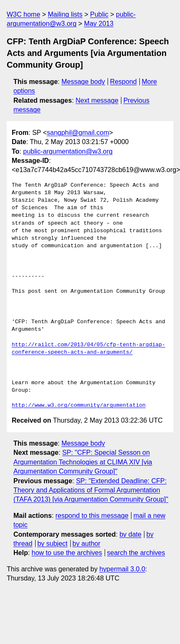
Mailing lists (65, 14)
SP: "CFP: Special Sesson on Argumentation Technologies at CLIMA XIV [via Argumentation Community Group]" (83, 462)
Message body (83, 82)
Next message (97, 100)
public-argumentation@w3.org (68, 151)
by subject (52, 544)
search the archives (136, 553)
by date (130, 534)
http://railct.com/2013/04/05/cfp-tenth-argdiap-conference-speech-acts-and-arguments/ (89, 349)
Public (99, 14)
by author (86, 544)
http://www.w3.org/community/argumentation (79, 406)
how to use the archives (67, 553)
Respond (123, 82)
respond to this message (92, 516)
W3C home (23, 14)
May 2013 (99, 24)
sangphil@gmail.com (78, 133)
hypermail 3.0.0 (122, 569)
